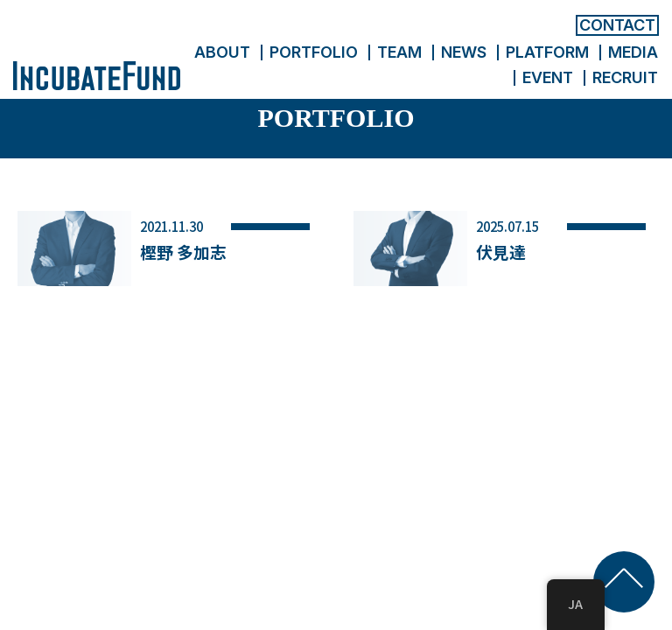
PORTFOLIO (314, 52)
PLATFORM (547, 52)
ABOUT (222, 52)
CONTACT (617, 25)
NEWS (464, 52)
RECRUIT (625, 77)
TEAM (399, 52)
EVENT (548, 77)
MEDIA (633, 52)
